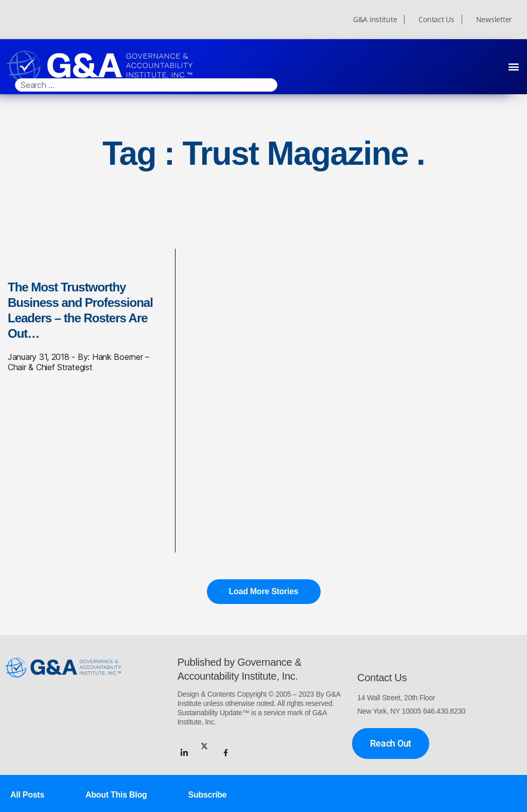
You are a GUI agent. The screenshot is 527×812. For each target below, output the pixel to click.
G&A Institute (375, 20)
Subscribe (208, 795)
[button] (513, 66)
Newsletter (494, 20)
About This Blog (116, 795)
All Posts (27, 795)
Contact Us (436, 20)
